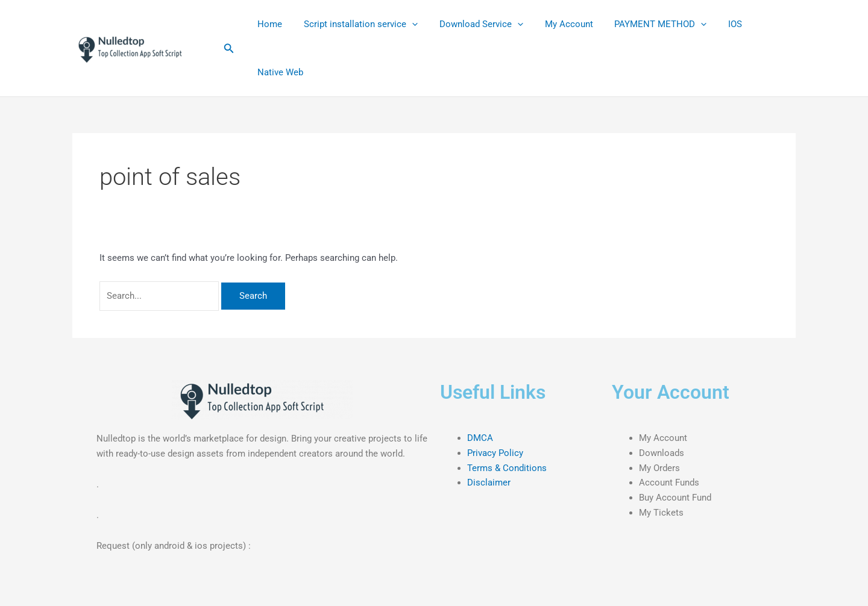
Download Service (472, 24)
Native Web (278, 72)
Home (268, 24)
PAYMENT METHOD (645, 24)
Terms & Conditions (507, 468)
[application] (407, 24)
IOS (716, 24)
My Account (556, 24)
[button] (229, 48)
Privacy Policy (495, 453)
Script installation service (355, 24)
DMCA (480, 438)
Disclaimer (489, 483)
